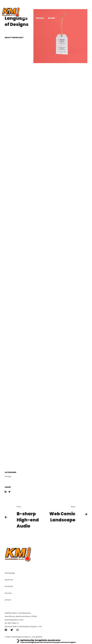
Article (8, 600)
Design (8, 476)
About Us (9, 580)
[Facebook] (6, 492)
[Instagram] (17, 630)
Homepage (10, 573)
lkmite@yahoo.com (14, 620)
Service (8, 593)
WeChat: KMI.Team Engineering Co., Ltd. (23, 626)
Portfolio (9, 586)
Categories (10, 472)
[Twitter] (9, 492)
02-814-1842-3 (12, 623)
